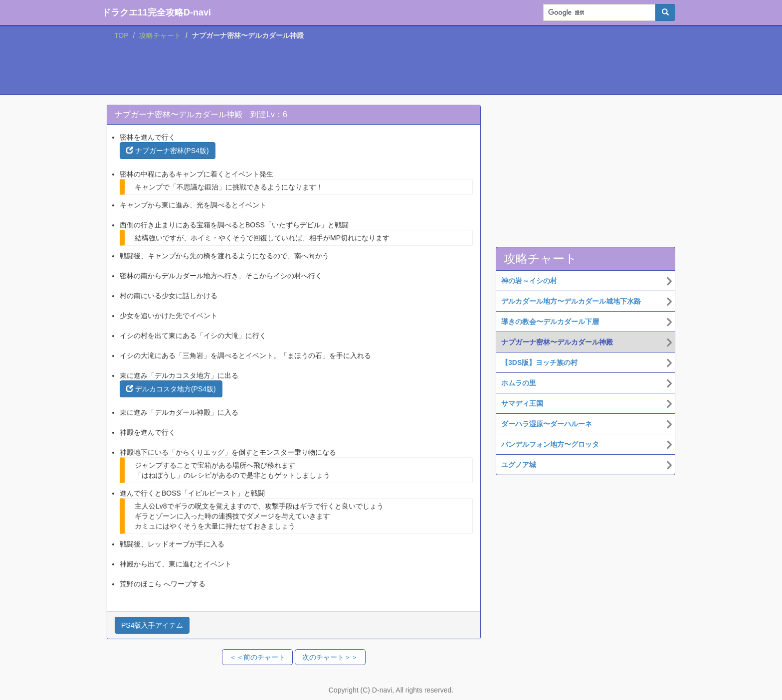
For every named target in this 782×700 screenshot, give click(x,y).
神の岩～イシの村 (529, 281)
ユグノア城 (519, 465)
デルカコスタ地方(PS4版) (171, 389)
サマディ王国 (522, 403)
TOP (121, 35)
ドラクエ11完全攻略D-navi (156, 12)
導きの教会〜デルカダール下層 (550, 322)
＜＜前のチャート (257, 657)
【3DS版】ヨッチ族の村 (539, 362)
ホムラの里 (519, 383)
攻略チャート (160, 35)
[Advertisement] (391, 69)
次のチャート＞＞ (330, 657)
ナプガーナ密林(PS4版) (168, 151)
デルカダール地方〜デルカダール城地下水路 (571, 301)
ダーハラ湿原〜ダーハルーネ (547, 424)
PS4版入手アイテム (152, 625)
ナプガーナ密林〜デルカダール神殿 (557, 342)
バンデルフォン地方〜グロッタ (550, 444)
